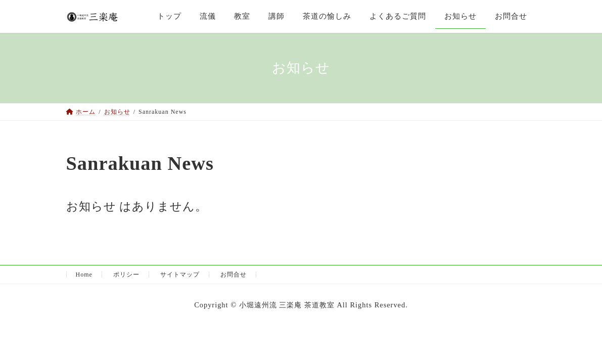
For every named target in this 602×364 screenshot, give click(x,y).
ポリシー (126, 275)
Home (84, 275)
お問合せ (234, 275)
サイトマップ (180, 275)
